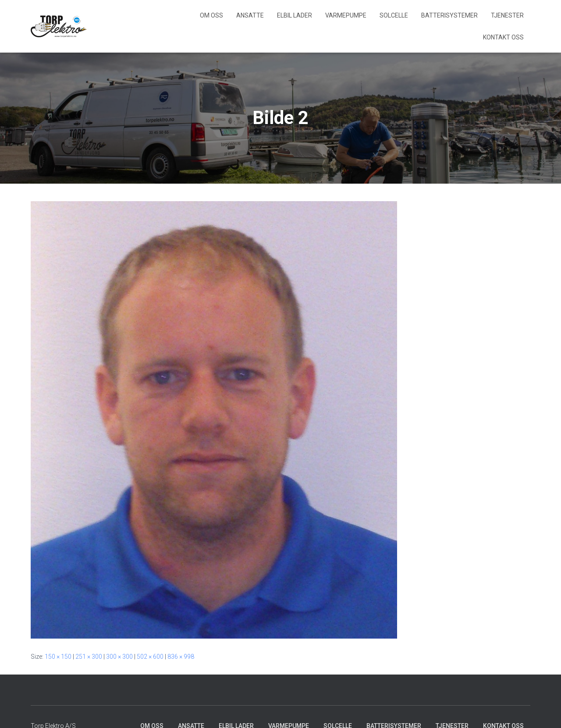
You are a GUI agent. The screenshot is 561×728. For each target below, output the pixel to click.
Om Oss (211, 15)
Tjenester (507, 15)
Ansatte (250, 15)
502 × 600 (150, 657)
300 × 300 (119, 657)
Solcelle (394, 15)
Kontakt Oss (503, 37)
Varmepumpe (346, 15)
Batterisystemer (449, 15)
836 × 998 (181, 657)
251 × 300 (89, 657)
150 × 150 (58, 657)
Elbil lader (295, 15)
